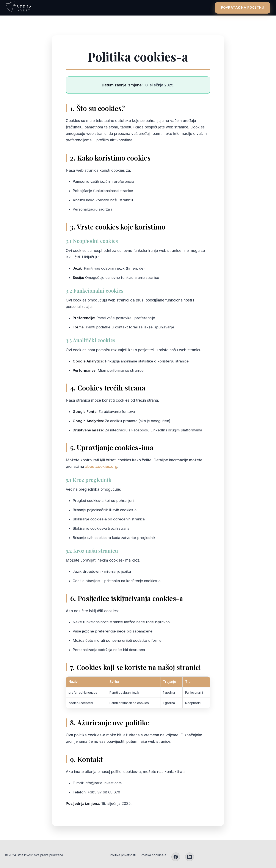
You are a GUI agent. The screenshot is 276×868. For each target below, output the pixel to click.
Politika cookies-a (154, 855)
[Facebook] (176, 857)
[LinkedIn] (190, 857)
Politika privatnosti (123, 855)
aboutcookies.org (101, 466)
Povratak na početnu (240, 7)
